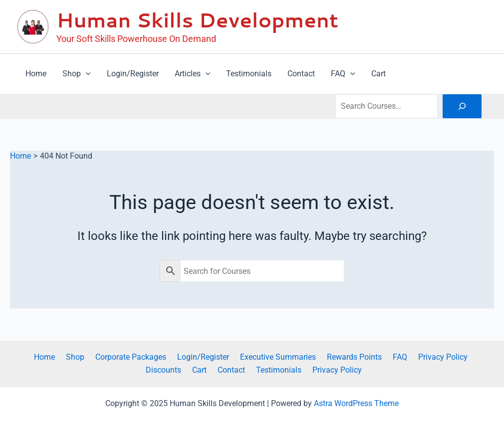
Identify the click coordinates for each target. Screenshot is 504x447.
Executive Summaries (254, 356)
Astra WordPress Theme (356, 403)
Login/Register (182, 356)
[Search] (462, 106)
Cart (181, 370)
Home (32, 356)
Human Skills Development (197, 20)
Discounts (460, 356)
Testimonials (254, 370)
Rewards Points (327, 356)
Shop (60, 356)
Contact (210, 370)
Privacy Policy (410, 356)
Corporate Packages (113, 356)
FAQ (370, 356)
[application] (86, 74)
